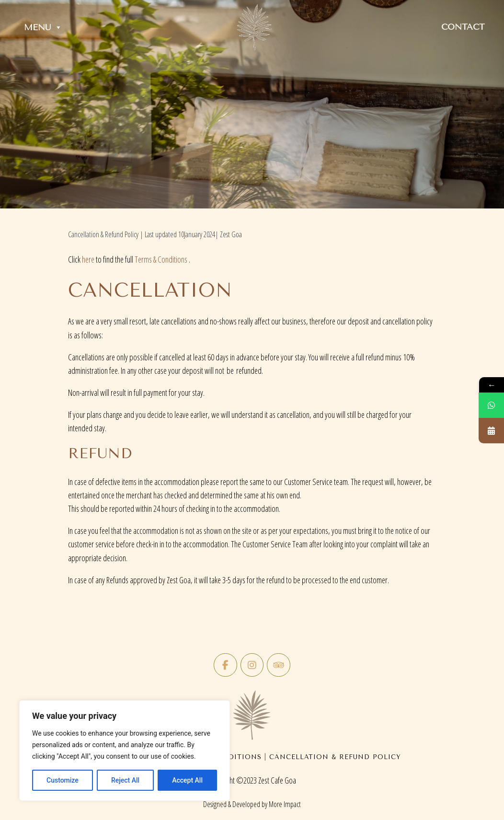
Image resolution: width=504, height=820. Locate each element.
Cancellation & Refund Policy (335, 757)
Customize (63, 780)
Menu (43, 27)
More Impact (285, 804)
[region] (125, 751)
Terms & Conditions (161, 259)
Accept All (187, 780)
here (88, 259)
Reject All (125, 780)
